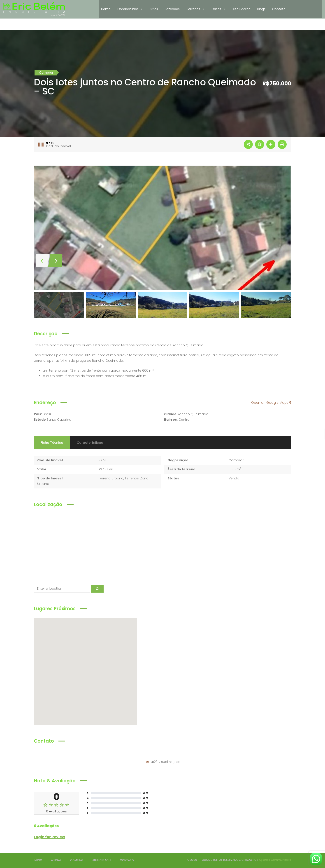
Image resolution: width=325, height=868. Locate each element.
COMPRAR (77, 860)
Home (106, 9)
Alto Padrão (241, 9)
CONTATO (127, 860)
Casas (219, 9)
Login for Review (49, 837)
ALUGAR (56, 860)
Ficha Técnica (52, 443)
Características (90, 443)
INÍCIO (38, 860)
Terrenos (195, 9)
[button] (142, 9)
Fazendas (172, 9)
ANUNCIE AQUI (102, 860)
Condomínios (130, 9)
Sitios (154, 9)
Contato (279, 9)
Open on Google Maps (271, 403)
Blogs (261, 9)
